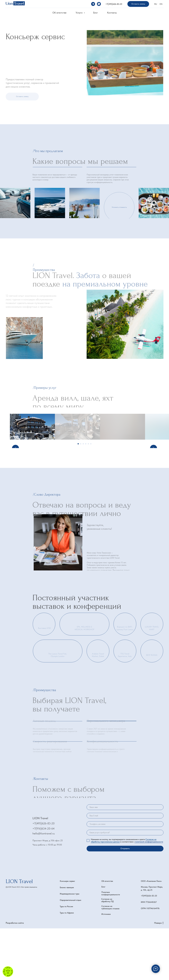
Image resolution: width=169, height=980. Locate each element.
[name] (125, 859)
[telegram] (93, 4)
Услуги (79, 13)
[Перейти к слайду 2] (81, 495)
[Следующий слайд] (153, 453)
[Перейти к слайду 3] (83, 495)
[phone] (125, 876)
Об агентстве (59, 13)
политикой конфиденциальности (149, 893)
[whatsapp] (99, 4)
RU (156, 4)
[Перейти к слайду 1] (78, 495)
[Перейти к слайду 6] (91, 495)
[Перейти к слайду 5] (88, 495)
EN (161, 4)
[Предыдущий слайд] (16, 453)
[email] (125, 867)
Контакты (112, 13)
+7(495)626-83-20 (114, 4)
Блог (96, 13)
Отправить (125, 900)
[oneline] (125, 884)
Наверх (159, 975)
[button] (138, 4)
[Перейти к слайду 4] (86, 495)
